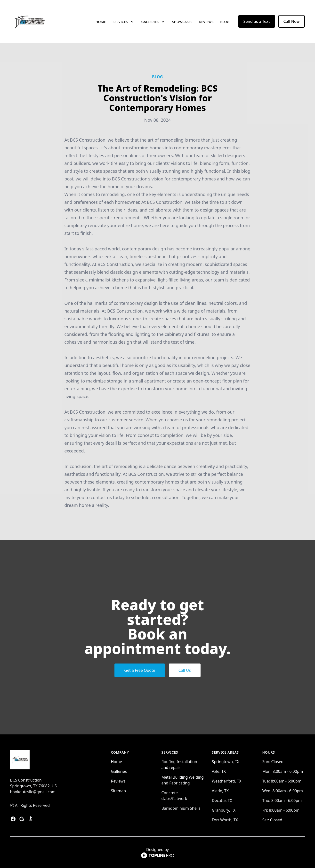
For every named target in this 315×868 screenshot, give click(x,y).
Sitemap (119, 791)
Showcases (182, 22)
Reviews (206, 22)
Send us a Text (257, 21)
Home (101, 22)
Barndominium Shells (181, 808)
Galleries (119, 771)
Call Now (292, 21)
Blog (225, 22)
